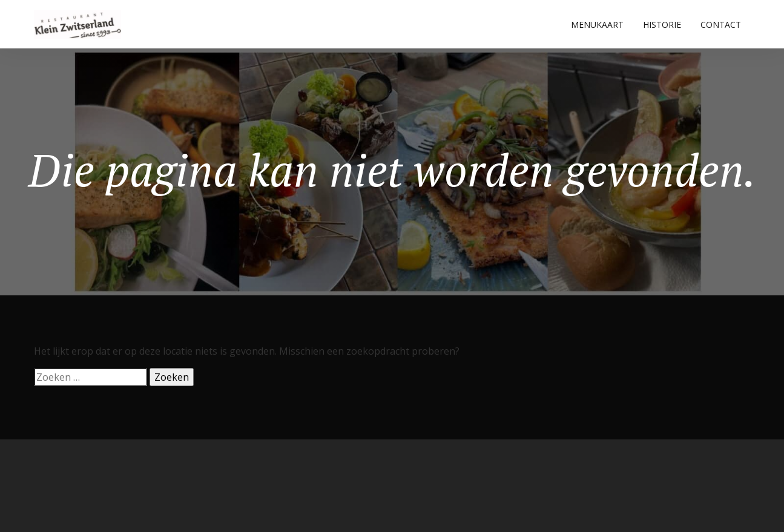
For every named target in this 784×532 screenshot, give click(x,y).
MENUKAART (597, 25)
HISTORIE (662, 25)
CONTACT (721, 25)
